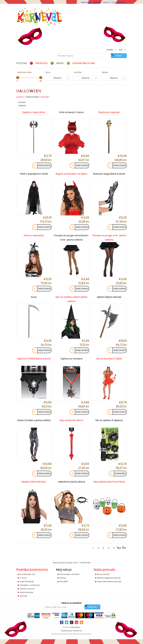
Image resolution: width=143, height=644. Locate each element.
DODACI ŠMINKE (32, 97)
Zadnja (124, 548)
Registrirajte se (86, 2)
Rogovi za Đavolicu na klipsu (71, 174)
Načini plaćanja (26, 592)
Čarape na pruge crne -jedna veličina (109, 238)
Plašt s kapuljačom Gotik (34, 174)
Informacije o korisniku (69, 574)
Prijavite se (97, 2)
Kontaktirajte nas (27, 574)
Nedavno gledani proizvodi (109, 578)
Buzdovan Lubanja (109, 112)
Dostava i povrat (27, 589)
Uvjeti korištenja (27, 582)
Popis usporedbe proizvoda (109, 582)
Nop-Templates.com (76, 631)
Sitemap (23, 596)
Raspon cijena (25, 72)
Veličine (78, 72)
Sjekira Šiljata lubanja (109, 297)
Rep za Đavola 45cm (71, 420)
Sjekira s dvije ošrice (34, 112)
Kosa (34, 297)
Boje (48, 72)
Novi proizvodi (103, 574)
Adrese (63, 578)
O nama (23, 578)
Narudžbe (64, 582)
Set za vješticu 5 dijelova (109, 420)
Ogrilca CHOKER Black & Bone (34, 359)
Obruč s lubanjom (34, 235)
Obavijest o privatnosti (30, 585)
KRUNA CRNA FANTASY (34, 482)
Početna (20, 97)
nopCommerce (75, 627)
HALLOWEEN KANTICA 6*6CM (109, 482)
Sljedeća (119, 548)
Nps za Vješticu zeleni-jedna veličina (71, 299)
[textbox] (88, 56)
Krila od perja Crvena (71, 112)
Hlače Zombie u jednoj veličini (34, 420)
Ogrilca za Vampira (71, 359)
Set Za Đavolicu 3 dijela (109, 359)
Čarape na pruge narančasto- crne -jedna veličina (71, 238)
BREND (105, 72)
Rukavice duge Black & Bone (109, 174)
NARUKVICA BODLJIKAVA (71, 482)
